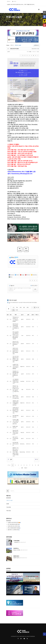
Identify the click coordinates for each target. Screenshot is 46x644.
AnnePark (22, 381)
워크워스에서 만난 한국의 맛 (13, 526)
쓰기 (36, 459)
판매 (28, 307)
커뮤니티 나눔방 (20, 22)
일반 (17, 310)
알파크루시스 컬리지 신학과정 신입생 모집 (16, 397)
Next (26, 468)
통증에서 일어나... (17, 558)
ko (45, 12)
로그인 (15, 1)
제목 (16, 315)
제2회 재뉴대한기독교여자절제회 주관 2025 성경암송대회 (15, 351)
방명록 (8, 504)
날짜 (28, 315)
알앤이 (22, 319)
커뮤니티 (14, 22)
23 (22, 468)
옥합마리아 (22, 367)
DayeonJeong (22, 452)
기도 (13, 307)
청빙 (24, 307)
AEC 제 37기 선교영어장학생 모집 (15, 439)
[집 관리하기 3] (16, 548)
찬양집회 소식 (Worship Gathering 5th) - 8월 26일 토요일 (16, 374)
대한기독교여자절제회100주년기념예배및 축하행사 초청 (16, 327)
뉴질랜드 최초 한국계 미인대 (13, 522)
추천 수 (37, 315)
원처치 (9, 52)
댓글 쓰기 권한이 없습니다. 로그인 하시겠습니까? (23, 289)
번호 (8, 315)
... (19, 468)
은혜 (21, 307)
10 (38, 465)
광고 (13, 310)
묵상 (17, 307)
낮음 (22, 389)
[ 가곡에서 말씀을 (16, 541)
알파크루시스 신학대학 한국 (13, 530)
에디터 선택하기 (34, 286)
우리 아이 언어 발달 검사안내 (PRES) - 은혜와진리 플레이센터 (16, 359)
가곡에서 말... (16, 542)
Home (10, 22)
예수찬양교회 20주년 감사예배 (16, 444)
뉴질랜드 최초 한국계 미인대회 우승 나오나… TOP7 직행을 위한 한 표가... (21, 5)
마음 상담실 (9, 511)
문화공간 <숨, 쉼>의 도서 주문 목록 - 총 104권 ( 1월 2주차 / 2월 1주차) (16, 389)
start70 (22, 374)
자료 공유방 (9, 507)
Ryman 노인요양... (17, 550)
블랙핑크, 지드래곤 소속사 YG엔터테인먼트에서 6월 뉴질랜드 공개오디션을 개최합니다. (16, 452)
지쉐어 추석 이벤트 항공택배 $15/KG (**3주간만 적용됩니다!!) (16, 410)
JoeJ (22, 336)
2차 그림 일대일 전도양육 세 (13, 524)
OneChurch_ (22, 444)
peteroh (22, 344)
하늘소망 (22, 432)
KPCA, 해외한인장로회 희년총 (13, 528)
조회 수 (33, 315)
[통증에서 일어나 (16, 556)
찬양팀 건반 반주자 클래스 (15, 49)
